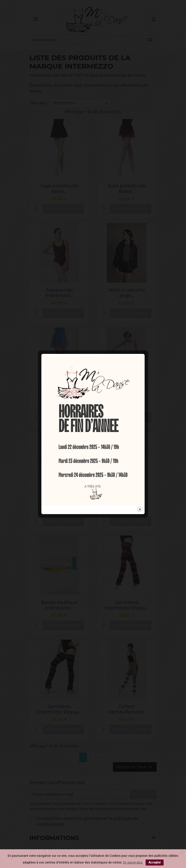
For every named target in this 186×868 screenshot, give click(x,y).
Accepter (155, 863)
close (140, 472)
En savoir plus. (133, 863)
